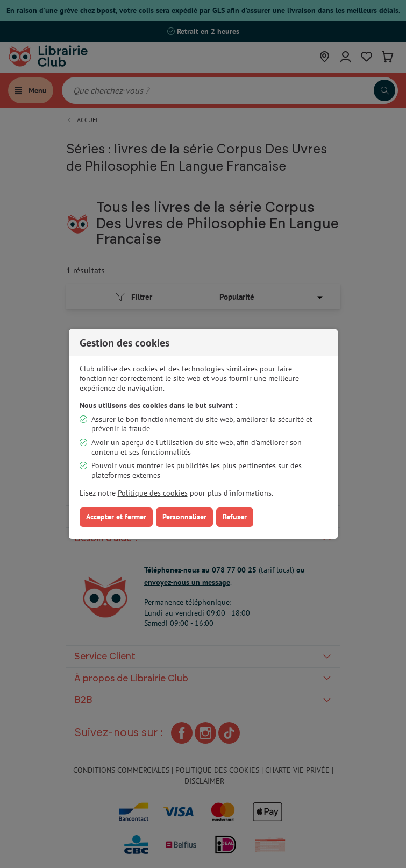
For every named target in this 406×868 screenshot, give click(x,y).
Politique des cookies (153, 493)
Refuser (235, 517)
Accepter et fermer (116, 517)
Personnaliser (184, 517)
